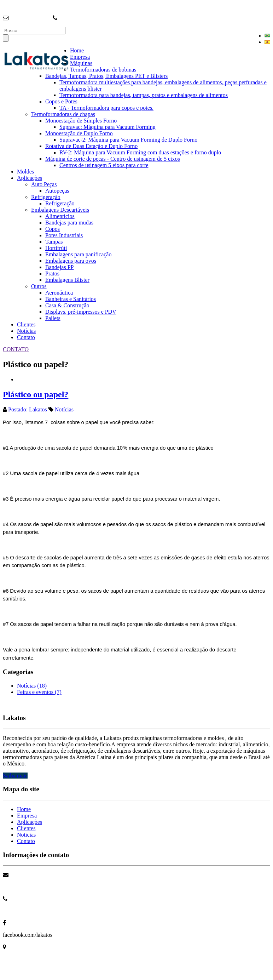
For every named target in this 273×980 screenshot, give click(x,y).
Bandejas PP (59, 267)
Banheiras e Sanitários (71, 299)
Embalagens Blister (67, 280)
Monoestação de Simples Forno (81, 121)
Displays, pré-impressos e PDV (81, 312)
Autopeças (57, 191)
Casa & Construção (67, 305)
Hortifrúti (56, 248)
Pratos (52, 274)
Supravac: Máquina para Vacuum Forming (108, 127)
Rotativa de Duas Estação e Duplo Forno (91, 146)
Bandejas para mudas (69, 223)
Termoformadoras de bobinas (103, 70)
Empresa (80, 57)
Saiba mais (15, 776)
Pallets (53, 318)
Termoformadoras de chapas (63, 114)
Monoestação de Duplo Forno (79, 133)
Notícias (26, 331)
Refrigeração (46, 197)
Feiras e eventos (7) (39, 692)
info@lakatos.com (31, 18)
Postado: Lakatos (28, 409)
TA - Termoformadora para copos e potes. (106, 108)
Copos (53, 229)
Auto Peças (44, 184)
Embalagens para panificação (78, 254)
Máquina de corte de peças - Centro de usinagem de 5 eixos (113, 159)
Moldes (25, 172)
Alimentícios (60, 216)
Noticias (26, 835)
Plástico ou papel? (36, 394)
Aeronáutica (59, 293)
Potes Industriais (64, 235)
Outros (39, 286)
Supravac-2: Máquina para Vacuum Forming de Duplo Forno (128, 140)
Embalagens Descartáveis (60, 210)
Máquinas (81, 63)
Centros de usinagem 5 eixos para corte (104, 165)
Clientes (26, 324)
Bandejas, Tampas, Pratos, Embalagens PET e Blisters (106, 76)
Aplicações (30, 178)
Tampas (54, 242)
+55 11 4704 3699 (23, 911)
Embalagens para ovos (71, 261)
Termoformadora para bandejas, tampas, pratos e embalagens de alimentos (144, 95)
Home (77, 50)
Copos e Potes (61, 101)
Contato (26, 337)
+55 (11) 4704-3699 (81, 18)
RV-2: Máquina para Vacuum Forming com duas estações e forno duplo (140, 152)
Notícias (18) (32, 686)
